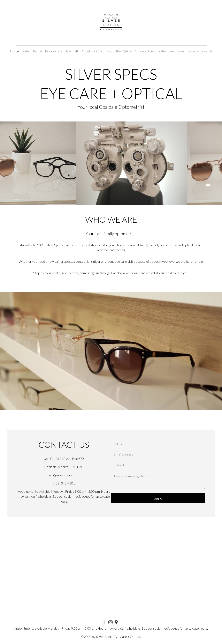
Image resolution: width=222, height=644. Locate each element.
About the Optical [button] (119, 51)
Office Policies (145, 51)
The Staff (72, 51)
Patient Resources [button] (171, 51)
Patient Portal (32, 51)
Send (158, 498)
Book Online (54, 51)
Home (14, 51)
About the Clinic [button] (93, 51)
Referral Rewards (200, 51)
